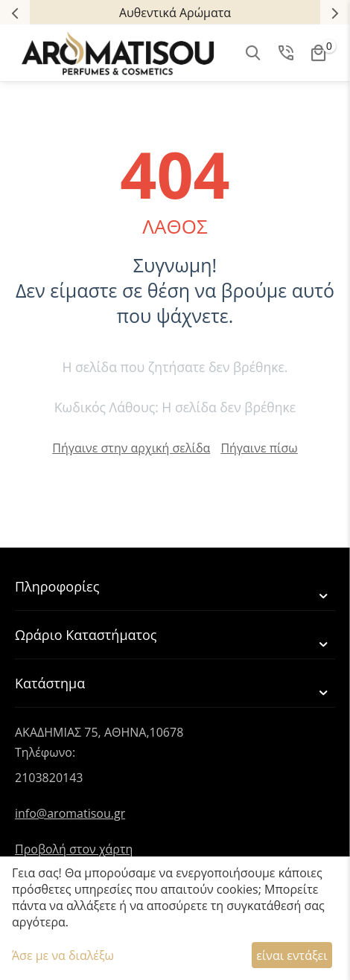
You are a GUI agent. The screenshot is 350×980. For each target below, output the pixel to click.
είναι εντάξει (292, 955)
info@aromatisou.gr (70, 813)
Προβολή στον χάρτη (74, 849)
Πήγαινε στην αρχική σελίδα (131, 448)
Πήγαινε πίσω (259, 448)
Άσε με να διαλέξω (63, 955)
